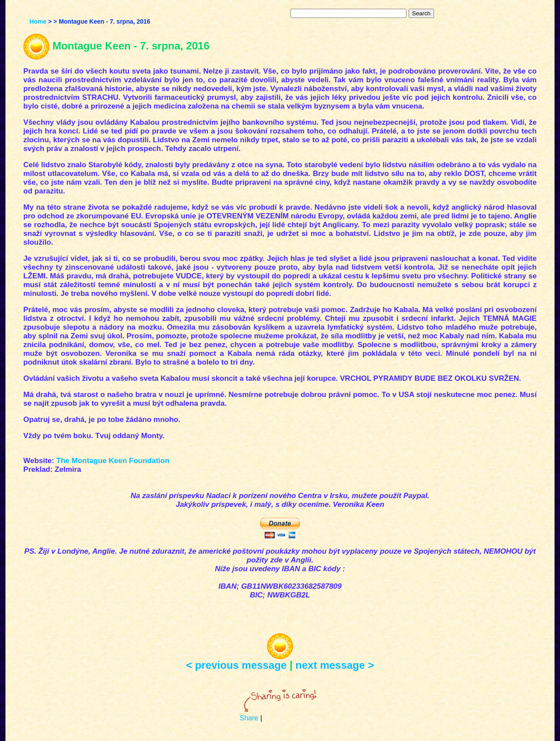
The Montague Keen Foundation (113, 461)
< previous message (236, 665)
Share (249, 718)
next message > (334, 665)
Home (38, 21)
